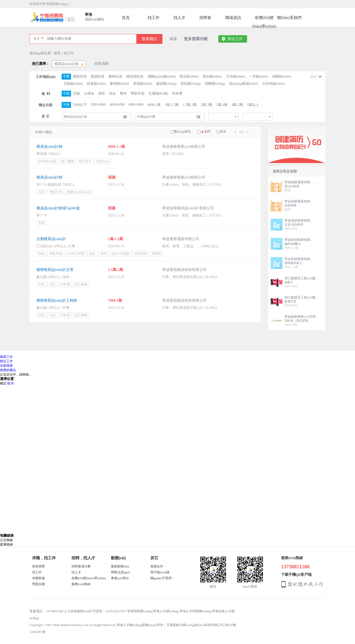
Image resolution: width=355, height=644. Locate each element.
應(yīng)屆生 (183, 131)
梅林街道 (115, 76)
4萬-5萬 (237, 105)
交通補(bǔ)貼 (158, 93)
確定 (3, 383)
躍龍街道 (80, 76)
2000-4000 (98, 105)
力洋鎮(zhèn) (235, 76)
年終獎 (177, 93)
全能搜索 (6, 366)
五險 (76, 93)
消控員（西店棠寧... (297, 321)
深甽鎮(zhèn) (282, 76)
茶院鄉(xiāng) (191, 84)
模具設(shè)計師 (49, 147)
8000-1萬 (154, 105)
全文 (37, 39)
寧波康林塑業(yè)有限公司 (184, 147)
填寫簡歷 (38, 566)
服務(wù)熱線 (81, 584)
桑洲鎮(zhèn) (120, 84)
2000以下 (80, 105)
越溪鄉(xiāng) (166, 84)
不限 (66, 76)
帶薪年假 (138, 93)
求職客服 (38, 578)
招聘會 (205, 18)
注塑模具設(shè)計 (51, 239)
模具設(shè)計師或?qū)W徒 (58, 208)
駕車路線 (6, 544)
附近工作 (235, 39)
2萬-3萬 (206, 105)
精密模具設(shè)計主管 (55, 270)
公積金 (89, 93)
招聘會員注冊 (81, 566)
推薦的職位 (8, 370)
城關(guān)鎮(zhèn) (161, 76)
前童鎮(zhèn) (96, 84)
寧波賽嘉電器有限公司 (181, 239)
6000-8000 (136, 105)
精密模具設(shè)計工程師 (57, 300)
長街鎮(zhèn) (212, 76)
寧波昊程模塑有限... (299, 221)
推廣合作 (157, 566)
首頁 (126, 18)
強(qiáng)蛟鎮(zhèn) (243, 84)
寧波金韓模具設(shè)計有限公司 (188, 208)
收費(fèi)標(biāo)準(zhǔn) (264, 19)
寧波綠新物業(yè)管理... (301, 317)
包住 (112, 93)
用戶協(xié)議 (160, 572)
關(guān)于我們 (161, 578)
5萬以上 (253, 105)
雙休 (123, 93)
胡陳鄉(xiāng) (215, 84)
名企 (223, 131)
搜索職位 (149, 39)
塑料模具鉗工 (293, 263)
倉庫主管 (290, 301)
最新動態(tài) (120, 566)
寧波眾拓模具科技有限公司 (184, 270)
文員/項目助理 (294, 225)
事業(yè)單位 (120, 578)
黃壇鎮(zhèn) (142, 84)
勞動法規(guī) (120, 572)
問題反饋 (38, 584)
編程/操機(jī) (293, 244)
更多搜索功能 (196, 39)
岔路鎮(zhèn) (73, 84)
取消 (10, 383)
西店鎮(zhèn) (189, 76)
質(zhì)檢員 (292, 186)
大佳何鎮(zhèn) (273, 84)
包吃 (102, 93)
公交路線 (6, 540)
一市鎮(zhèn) (259, 76)
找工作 (154, 18)
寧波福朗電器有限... (299, 182)
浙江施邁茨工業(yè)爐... (301, 278)
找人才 (179, 18)
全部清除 (102, 64)
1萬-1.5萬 (172, 105)
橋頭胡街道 (135, 76)
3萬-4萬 (222, 105)
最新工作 (6, 357)
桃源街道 (98, 76)
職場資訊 (233, 18)
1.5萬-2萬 (190, 105)
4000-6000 (117, 105)
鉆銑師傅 (290, 205)
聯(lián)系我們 (289, 18)
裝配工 (289, 282)
